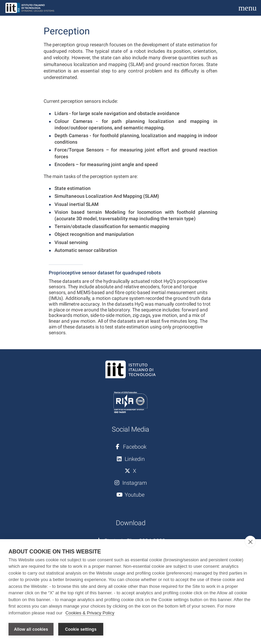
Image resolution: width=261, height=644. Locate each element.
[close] (250, 542)
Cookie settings (81, 629)
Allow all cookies (31, 629)
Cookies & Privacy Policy (90, 613)
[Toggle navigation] (248, 8)
